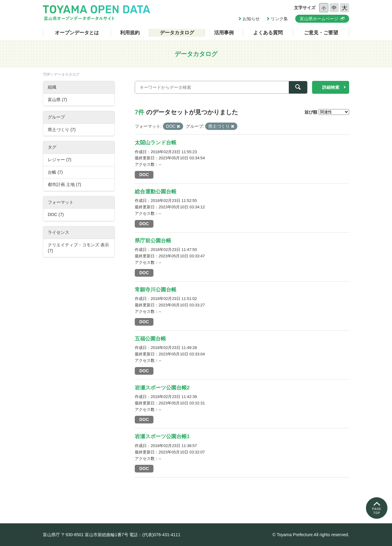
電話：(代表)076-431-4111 (155, 535)
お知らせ (251, 19)
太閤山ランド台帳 (156, 143)
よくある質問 (268, 33)
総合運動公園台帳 (156, 192)
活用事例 (224, 33)
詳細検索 (331, 87)
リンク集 (279, 19)
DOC (144, 175)
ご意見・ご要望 (321, 33)
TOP (47, 74)
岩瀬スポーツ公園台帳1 (162, 436)
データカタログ (177, 33)
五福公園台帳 (150, 339)
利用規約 (130, 33)
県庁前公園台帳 (153, 241)
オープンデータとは (77, 33)
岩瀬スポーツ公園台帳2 (162, 388)
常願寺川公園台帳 (156, 290)
